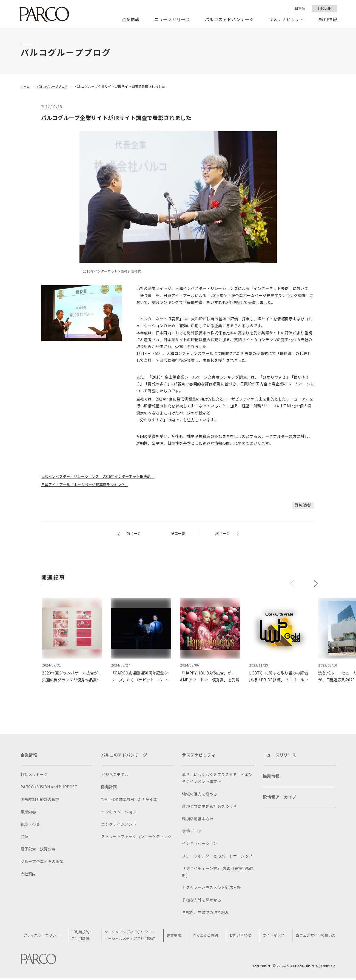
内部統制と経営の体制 (40, 801)
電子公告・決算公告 (38, 850)
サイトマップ (272, 937)
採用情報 (328, 20)
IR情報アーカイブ (281, 801)
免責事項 (176, 937)
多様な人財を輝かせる (202, 901)
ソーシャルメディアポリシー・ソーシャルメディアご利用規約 (132, 937)
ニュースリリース (172, 20)
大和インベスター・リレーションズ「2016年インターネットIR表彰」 (102, 477)
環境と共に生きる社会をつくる (209, 808)
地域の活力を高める (200, 795)
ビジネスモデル (115, 776)
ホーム (26, 87)
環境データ (192, 832)
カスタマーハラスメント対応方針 (211, 889)
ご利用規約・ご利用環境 (85, 937)
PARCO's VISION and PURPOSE (49, 788)
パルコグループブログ (54, 87)
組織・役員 (30, 826)
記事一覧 (178, 534)
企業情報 (131, 20)
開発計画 (109, 788)
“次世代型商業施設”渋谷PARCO (129, 801)
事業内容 (28, 813)
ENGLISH (325, 8)
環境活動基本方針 (198, 820)
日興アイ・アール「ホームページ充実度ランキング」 (88, 485)
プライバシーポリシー (45, 937)
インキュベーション (119, 813)
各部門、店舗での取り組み (205, 914)
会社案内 (28, 875)
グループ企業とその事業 (42, 863)
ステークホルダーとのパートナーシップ (217, 857)
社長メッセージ (34, 776)
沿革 (25, 838)
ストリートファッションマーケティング (136, 838)
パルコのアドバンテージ (229, 20)
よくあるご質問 (206, 937)
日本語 (300, 8)
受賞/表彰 (302, 505)
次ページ (222, 534)
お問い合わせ (240, 937)
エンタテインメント (119, 826)
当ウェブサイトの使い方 (314, 937)
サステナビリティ (286, 20)
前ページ (134, 534)
